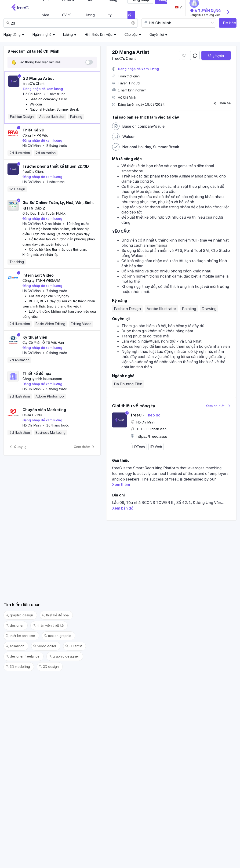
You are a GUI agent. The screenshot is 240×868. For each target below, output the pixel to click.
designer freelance (23, 656)
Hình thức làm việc (99, 34)
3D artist (74, 646)
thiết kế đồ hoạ (55, 615)
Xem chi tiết (218, 406)
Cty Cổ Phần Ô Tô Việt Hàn (43, 342)
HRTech (139, 447)
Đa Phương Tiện (128, 384)
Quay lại (18, 447)
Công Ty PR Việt (35, 135)
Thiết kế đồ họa (37, 373)
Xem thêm (84, 447)
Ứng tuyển (216, 56)
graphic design (19, 615)
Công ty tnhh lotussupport (42, 379)
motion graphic (58, 636)
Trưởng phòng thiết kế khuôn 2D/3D (56, 166)
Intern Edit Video (38, 275)
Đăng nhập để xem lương (43, 89)
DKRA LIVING (32, 415)
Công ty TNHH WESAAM (41, 280)
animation (15, 646)
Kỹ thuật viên (35, 337)
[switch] (89, 62)
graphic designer (64, 656)
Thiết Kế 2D (33, 130)
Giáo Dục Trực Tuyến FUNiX (44, 213)
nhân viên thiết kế (48, 626)
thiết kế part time (20, 636)
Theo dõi (152, 415)
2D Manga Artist (38, 78)
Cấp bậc (131, 34)
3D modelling (18, 667)
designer (15, 626)
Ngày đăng (12, 34)
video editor (45, 646)
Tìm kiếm (229, 23)
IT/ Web (156, 447)
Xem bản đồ (123, 508)
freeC (136, 415)
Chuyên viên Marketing (44, 410)
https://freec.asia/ (152, 436)
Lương (68, 34)
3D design (49, 667)
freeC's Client (34, 84)
